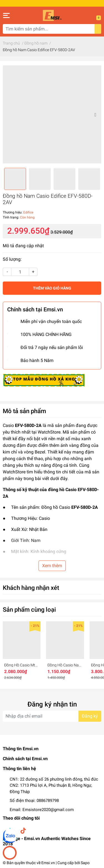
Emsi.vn (48, 863)
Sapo (85, 863)
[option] (52, 114)
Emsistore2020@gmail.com (48, 810)
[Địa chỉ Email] (52, 716)
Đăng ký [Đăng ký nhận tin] (90, 716)
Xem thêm (52, 566)
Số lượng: (12, 259)
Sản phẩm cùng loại (29, 609)
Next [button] (95, 114)
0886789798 (48, 801)
